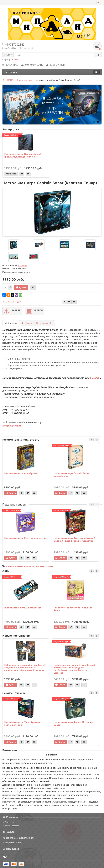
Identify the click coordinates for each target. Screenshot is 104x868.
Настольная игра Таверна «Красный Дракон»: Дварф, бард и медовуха (74, 539)
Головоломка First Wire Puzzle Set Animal (73, 609)
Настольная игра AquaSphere (21, 473)
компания (29, 566)
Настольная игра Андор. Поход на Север (73, 723)
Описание (11, 323)
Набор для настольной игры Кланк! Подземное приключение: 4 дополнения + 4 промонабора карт (25, 667)
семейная (39, 566)
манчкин (14, 60)
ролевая (49, 566)
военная (19, 566)
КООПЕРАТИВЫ (56, 65)
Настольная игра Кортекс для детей (25, 538)
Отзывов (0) (44, 323)
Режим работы (11, 826)
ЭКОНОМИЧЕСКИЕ (32, 65)
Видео (27, 323)
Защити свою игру (12, 842)
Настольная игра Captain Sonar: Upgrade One (72, 474)
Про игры (8, 822)
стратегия (10, 566)
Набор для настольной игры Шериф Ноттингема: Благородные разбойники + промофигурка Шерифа (75, 669)
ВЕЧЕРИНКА (10, 65)
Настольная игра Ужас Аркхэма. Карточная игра (22, 723)
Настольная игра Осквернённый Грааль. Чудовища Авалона (23, 155)
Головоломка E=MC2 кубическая (23, 607)
